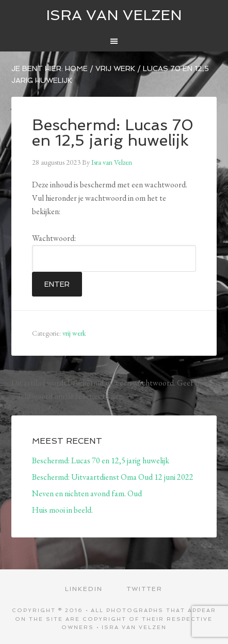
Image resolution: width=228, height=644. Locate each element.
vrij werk (74, 333)
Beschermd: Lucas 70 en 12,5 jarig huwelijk (101, 460)
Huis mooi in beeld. (62, 510)
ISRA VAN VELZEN (114, 15)
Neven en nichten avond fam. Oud (87, 493)
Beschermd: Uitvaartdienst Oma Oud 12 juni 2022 (113, 477)
